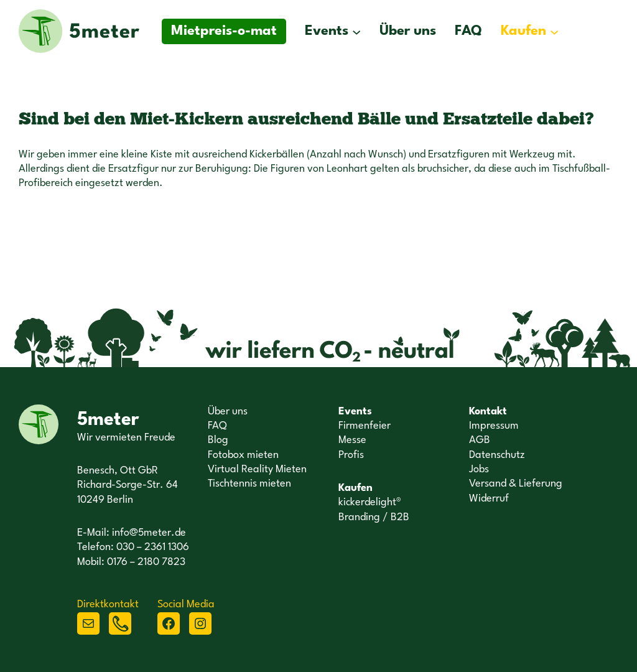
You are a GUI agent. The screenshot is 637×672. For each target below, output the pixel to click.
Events (327, 31)
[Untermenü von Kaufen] (554, 31)
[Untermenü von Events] (356, 31)
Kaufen (523, 31)
